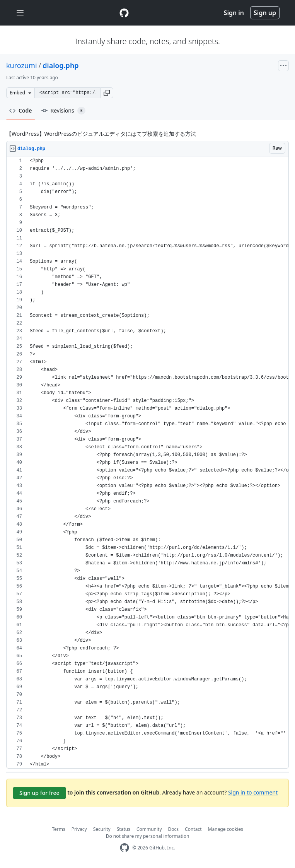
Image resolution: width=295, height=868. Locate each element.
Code (21, 110)
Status (124, 829)
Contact (193, 829)
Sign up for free (39, 793)
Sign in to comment (253, 792)
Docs (174, 829)
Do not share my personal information (148, 836)
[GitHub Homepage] (124, 848)
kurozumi (22, 65)
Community (149, 829)
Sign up (265, 13)
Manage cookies (226, 829)
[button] (107, 93)
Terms (59, 829)
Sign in (234, 13)
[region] (147, 463)
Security (102, 829)
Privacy (79, 829)
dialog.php (61, 65)
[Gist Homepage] (124, 13)
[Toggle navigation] (20, 13)
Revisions (63, 111)
